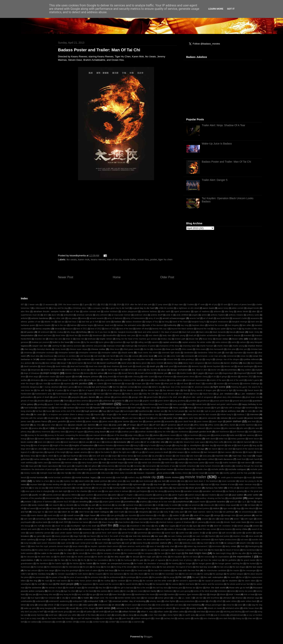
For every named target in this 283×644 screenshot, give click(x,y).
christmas (28, 353)
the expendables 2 (243, 557)
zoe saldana (33, 622)
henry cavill (178, 408)
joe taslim (83, 428)
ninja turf (208, 485)
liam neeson (226, 452)
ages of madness (202, 312)
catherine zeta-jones (94, 346)
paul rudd (224, 495)
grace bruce (134, 401)
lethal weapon (178, 452)
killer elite (160, 442)
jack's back (158, 418)
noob (78, 488)
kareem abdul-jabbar (47, 439)
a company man (98, 308)
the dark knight (175, 553)
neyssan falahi (36, 485)
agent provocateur (182, 312)
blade (242, 332)
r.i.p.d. (244, 502)
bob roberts (154, 335)
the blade (215, 550)
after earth (166, 312)
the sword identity (130, 584)
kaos (32, 439)
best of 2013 (110, 329)
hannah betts (201, 404)
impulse (97, 415)
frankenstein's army (44, 394)
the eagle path (149, 557)
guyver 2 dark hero (56, 404)
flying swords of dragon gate (204, 390)
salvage (217, 515)
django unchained (179, 370)
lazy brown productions (173, 449)
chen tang (28, 349)
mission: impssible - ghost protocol (154, 473)
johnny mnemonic (43, 432)
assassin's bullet (240, 318)
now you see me (102, 488)
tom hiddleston (166, 591)
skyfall (75, 529)
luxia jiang (207, 456)
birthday (83, 332)
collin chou (124, 356)
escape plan (140, 384)
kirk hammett (246, 442)
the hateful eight (59, 564)
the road (45, 581)
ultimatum (227, 598)
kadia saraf (234, 435)
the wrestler (90, 588)
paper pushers (87, 495)
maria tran (193, 459)
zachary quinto (184, 618)
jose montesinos (181, 432)
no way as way (39, 488)
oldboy (166, 488)
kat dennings (110, 439)
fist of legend (72, 390)
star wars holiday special (178, 536)
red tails (42, 508)
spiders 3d (197, 533)
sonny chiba (241, 529)
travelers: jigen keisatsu (189, 594)
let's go (139, 452)
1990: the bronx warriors (68, 305)
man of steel (68, 459)
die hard (121, 370)
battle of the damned (154, 325)
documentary (231, 370)
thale (243, 546)
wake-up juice (30, 608)
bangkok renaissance (219, 322)
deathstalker (183, 366)
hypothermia (144, 411)
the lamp (153, 567)
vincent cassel (131, 605)
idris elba (25, 414)
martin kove (169, 463)
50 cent (224, 305)
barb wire (255, 322)
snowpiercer (140, 529)
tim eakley (115, 591)
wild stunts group (61, 612)
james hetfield (76, 422)
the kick (107, 567)
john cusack (140, 428)
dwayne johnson (91, 376)
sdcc (214, 519)
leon (93, 452)
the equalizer (177, 557)
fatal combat (128, 387)
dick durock (82, 370)
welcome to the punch (126, 608)
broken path (180, 339)
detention (69, 370)
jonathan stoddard (146, 432)
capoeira (155, 342)
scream (205, 519)
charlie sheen (223, 346)
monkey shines (181, 473)
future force (208, 394)
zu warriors (136, 622)
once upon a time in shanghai (38, 491)
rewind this (189, 508)
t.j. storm (175, 543)
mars (104, 463)
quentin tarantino (217, 501)
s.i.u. (167, 515)
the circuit (80, 553)
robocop (132, 512)
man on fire (98, 459)
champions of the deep (169, 346)
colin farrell (111, 356)
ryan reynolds (130, 515)
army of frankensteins (136, 318)
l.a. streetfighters (194, 445)
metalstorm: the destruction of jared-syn (38, 469)
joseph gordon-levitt (202, 432)
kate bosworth (125, 439)
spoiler (239, 533)
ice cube (248, 411)
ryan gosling (116, 515)
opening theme (174, 491)
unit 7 (106, 601)
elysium (147, 380)
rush (61, 515)
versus (76, 605)
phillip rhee (88, 498)
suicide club (257, 540)
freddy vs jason (132, 394)
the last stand (256, 567)
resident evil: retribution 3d (114, 508)
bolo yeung (180, 335)
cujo (200, 359)
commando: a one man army (210, 356)
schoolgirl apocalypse (139, 519)
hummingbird (129, 411)
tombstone (222, 591)
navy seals (131, 481)
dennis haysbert (214, 366)
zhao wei (252, 618)
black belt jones (189, 332)
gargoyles (76, 397)
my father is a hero (41, 481)
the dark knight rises (196, 553)
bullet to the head (61, 342)
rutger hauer (90, 515)
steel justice (224, 536)
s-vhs (159, 515)
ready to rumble (171, 505)
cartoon (243, 342)
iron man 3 (86, 418)
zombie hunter (99, 622)
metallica (228, 466)
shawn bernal (140, 522)
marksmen (56, 463)
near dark (162, 481)
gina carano (54, 401)
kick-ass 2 (97, 442)
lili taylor (249, 452)
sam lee (259, 515)
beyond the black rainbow (182, 329)
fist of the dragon (112, 390)
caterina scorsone (74, 346)
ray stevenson (105, 505)
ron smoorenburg (246, 512)
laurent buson (153, 449)
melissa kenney (108, 466)
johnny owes (60, 432)
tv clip (62, 598)
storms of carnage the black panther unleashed (72, 540)
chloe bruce (114, 349)
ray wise (118, 505)
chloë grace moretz (132, 349)
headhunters (110, 408)
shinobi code (215, 522)
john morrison (230, 428)
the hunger (187, 564)
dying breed (108, 377)
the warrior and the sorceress (211, 584)
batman (74, 325)
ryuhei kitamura (146, 515)
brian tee (80, 339)
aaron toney (223, 308)
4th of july (213, 305)
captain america (170, 342)
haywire (97, 408)
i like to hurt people (176, 411)
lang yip (256, 445)
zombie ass (84, 622)
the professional (113, 577)
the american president (131, 550)
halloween (107, 404)
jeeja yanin (117, 425)
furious (196, 394)
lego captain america (78, 452)
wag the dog (257, 605)
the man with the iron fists (187, 570)
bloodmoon (98, 335)
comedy (135, 356)
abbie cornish (238, 308)
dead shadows (113, 366)
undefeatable (27, 601)
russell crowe (73, 515)
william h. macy (147, 612)
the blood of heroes (231, 550)
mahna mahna (39, 459)
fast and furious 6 (100, 387)
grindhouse (205, 401)
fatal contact (143, 387)
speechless (156, 533)
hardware (71, 408)
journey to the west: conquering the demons (67, 435)
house (49, 411)
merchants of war (167, 466)
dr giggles (200, 373)
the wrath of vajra (74, 588)
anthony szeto (253, 315)
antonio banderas (40, 318)
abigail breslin (253, 308)
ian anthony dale (232, 411)
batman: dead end (105, 325)
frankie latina (78, 394)
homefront (250, 408)
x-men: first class (155, 615)
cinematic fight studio (171, 353)
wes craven (181, 608)
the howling (174, 564)
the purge (171, 577)
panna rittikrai (71, 495)
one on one (96, 491)
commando (189, 356)
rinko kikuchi (250, 508)
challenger (130, 346)
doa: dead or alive (200, 370)
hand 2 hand (163, 404)
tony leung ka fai (67, 594)
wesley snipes (196, 608)
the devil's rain (101, 557)
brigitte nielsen (106, 339)
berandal (58, 329)
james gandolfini (59, 422)
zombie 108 (71, 622)
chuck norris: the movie (148, 353)
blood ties (73, 335)
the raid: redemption (214, 577)
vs (247, 605)
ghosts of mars (27, 401)
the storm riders (248, 581)
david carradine (30, 366)
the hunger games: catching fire (229, 564)
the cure (161, 553)
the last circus (223, 567)
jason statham (234, 421)
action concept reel (92, 312)
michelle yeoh (256, 469)
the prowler (144, 577)
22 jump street (161, 305)
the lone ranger (48, 571)
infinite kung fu (227, 415)
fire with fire (43, 390)
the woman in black (54, 588)
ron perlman (228, 512)
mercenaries (151, 466)
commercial (232, 356)
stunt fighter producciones (225, 540)
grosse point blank (221, 401)
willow (190, 612)
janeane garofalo (153, 422)
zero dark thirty (226, 618)
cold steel (98, 356)
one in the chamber (79, 491)
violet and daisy (176, 605)
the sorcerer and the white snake (157, 581)
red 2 (242, 505)
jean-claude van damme (83, 425)
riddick (216, 508)
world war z (54, 615)
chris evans (201, 349)
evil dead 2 (197, 384)
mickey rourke (30, 473)
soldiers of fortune (175, 529)
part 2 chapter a (128, 495)
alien (254, 312)
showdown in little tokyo (140, 526)
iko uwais (72, 259)
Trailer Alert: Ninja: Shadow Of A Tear (223, 125)
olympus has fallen (214, 488)
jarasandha (169, 422)
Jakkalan (224, 418)
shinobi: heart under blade (235, 522)
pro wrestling (82, 501)
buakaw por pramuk (40, 342)
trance (128, 594)
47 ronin (201, 305)
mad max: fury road (242, 456)
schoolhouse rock (160, 519)
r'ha (252, 502)
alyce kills (56, 315)
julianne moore (169, 435)
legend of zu (26, 452)
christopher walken (109, 353)
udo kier (199, 598)
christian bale (256, 349)
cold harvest (85, 356)
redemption (65, 508)
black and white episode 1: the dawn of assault (158, 332)
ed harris (121, 377)
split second (227, 533)
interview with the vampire (32, 418)
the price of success (75, 577)
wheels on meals (215, 608)
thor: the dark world (216, 588)
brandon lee (40, 339)
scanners (122, 519)
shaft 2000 (63, 522)
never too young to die (249, 481)
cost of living (72, 359)
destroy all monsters (53, 370)
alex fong (229, 312)
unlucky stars (155, 601)
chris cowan (187, 349)
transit (161, 594)
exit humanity (233, 384)
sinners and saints (29, 529)
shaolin (95, 522)
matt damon (246, 463)
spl (207, 533)
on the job (232, 488)
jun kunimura (193, 435)
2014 (119, 305)
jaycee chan (50, 425)
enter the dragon (28, 384)
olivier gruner (195, 488)
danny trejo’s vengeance (194, 363)
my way (56, 481)
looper (114, 456)
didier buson (95, 370)
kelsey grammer (238, 439)
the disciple (135, 557)
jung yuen (206, 435)
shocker (48, 526)
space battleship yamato (40, 533)
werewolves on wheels (162, 608)
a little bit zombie (166, 308)
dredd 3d (255, 373)
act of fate (75, 312)
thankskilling (26, 550)
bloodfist (85, 335)
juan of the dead (117, 435)
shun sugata (170, 526)
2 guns (86, 305)
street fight (115, 540)
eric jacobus (81, 383)
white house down (251, 608)
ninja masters (172, 485)
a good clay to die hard (119, 308)
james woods (108, 422)
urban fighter (170, 601)
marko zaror (43, 463)
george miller (138, 397)
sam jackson (245, 515)
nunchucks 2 (131, 488)
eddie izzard (149, 377)
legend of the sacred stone (248, 449)
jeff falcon (144, 425)
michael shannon (184, 469)
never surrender (229, 481)
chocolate (157, 349)
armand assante (97, 318)
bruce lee (194, 339)
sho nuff (37, 526)
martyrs (181, 463)
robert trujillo (119, 512)
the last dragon (239, 567)
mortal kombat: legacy (86, 477)
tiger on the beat (86, 591)
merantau (138, 466)
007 (23, 305)
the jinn (86, 567)
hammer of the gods (131, 404)
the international (72, 567)
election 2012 (247, 377)
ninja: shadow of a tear (225, 485)
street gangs (187, 540)
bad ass (61, 322)
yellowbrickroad (236, 615)
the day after (241, 553)
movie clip (149, 477)
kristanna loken (123, 445)
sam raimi (28, 519)
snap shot (127, 529)
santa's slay (72, 519)
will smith (100, 612)
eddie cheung (134, 377)
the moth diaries (81, 574)
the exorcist (206, 557)
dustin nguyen (65, 377)
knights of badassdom (83, 445)
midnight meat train (48, 473)
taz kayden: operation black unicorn (103, 546)
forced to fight (226, 390)
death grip (155, 366)
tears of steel (155, 546)
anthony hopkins (218, 315)
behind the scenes (216, 325)
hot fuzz (39, 411)
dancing (38, 363)
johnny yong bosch (97, 432)
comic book (148, 356)
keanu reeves (98, 259)
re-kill (158, 505)
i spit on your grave (212, 411)
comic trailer (175, 356)
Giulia (66, 401)
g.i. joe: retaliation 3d (248, 394)
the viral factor (188, 584)
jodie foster (70, 428)
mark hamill (254, 459)
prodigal (95, 502)
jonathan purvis (128, 432)
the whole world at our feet (238, 584)
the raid (182, 577)
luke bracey (181, 456)
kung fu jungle (165, 445)
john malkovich (199, 428)
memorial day (124, 466)
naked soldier (84, 481)
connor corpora (46, 359)
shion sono (255, 522)
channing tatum (189, 346)
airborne (217, 312)
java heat (252, 422)
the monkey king (42, 574)
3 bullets (190, 305)
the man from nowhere (161, 571)
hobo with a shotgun (233, 408)
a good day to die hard (143, 308)
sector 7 (237, 519)
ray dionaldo (68, 505)
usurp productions (187, 601)
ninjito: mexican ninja (247, 485)
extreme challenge (251, 384)
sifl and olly (184, 526)
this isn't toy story (160, 588)
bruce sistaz (222, 339)
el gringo (223, 377)
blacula (233, 332)
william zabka (178, 612)
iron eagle (73, 418)
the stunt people (65, 584)
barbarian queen (28, 325)
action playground (130, 312)
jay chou (37, 425)
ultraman (239, 598)
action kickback (111, 312)
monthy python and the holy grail (237, 473)
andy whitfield (182, 315)
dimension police (136, 370)
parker (114, 495)
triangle (213, 594)
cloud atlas (35, 356)
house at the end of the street (68, 411)
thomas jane (177, 588)
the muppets (97, 574)
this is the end (143, 588)
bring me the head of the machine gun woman (137, 339)
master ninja (214, 463)
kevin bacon (254, 439)
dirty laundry (152, 370)
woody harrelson (38, 615)
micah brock (83, 469)
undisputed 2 (78, 601)
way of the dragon (87, 608)
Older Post (167, 277)
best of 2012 (96, 329)
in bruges (109, 415)
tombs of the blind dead (204, 591)
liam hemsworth (211, 452)
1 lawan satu (33, 305)
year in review (220, 615)
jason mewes (203, 422)
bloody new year (128, 335)
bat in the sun (61, 325)
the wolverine (35, 588)
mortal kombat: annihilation (60, 478)
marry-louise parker (90, 463)
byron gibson (104, 342)
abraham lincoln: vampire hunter (49, 311)
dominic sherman (72, 373)
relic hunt (95, 508)
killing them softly (216, 442)
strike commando (203, 540)
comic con (162, 356)
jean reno (63, 425)
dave (245, 363)
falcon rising (83, 387)
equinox (67, 384)
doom (174, 373)
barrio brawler (45, 325)
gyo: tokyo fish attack (77, 404)
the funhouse (127, 560)
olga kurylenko (179, 488)
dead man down (96, 366)
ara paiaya (73, 318)
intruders (51, 418)
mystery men (69, 481)
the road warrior (60, 581)
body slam (167, 335)
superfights (116, 543)
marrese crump (71, 463)
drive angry (34, 377)
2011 (95, 305)
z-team (157, 618)
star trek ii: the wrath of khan (113, 536)
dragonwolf (242, 373)
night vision (111, 485)
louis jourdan (142, 456)
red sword (31, 508)
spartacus (87, 533)
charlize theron (255, 346)
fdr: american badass (201, 387)
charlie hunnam (207, 346)
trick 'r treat (235, 594)
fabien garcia (68, 387)
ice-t (257, 411)
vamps (41, 605)
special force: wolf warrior (106, 533)
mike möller (77, 473)
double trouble (186, 373)
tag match (205, 543)
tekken (181, 546)
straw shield (102, 540)
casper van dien (40, 346)
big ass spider (220, 329)
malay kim (54, 459)
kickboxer (109, 442)
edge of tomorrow (165, 377)
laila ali (231, 445)
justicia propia (220, 435)
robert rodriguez (102, 512)
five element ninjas (171, 390)
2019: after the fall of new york (138, 305)
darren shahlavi (231, 363)
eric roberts (99, 384)
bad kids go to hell (90, 322)
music (250, 478)
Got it (231, 9)
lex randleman (194, 452)
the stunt (49, 584)
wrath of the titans (88, 615)
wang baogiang (46, 608)
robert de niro (68, 512)
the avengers (164, 550)
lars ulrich (39, 449)
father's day (157, 387)
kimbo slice (232, 442)
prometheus (130, 501)
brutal (251, 339)
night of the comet (75, 485)
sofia (162, 529)
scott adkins (190, 519)
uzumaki (202, 601)
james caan (26, 422)
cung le (209, 359)
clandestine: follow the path (209, 353)
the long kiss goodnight (68, 571)
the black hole (201, 550)
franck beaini (253, 390)
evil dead (184, 384)
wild (49, 612)
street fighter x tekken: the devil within (140, 540)
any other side (58, 318)
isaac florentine (114, 418)
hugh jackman (91, 411)
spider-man (184, 533)
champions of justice (147, 346)
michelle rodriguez (237, 469)
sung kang (28, 543)
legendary (40, 452)
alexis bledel (243, 312)
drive (23, 377)
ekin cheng (203, 377)
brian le (69, 339)
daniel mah (92, 363)
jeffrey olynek (229, 425)
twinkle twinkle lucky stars (129, 598)
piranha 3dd (118, 498)
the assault (149, 550)
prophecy (144, 502)
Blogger (148, 637)
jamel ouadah (238, 418)
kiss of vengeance (42, 445)
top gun (93, 594)
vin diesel (116, 605)
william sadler (163, 612)
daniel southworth (109, 363)
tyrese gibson (164, 598)
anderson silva (141, 315)
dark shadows (214, 363)
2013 (111, 305)
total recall (104, 594)
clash (227, 353)
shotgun (123, 526)
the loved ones (141, 571)
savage (101, 519)
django (164, 370)
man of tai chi (114, 259)
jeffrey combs (214, 425)
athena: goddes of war (31, 322)
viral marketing (194, 605)
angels (195, 315)
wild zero (76, 612)
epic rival (43, 384)
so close (152, 529)
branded (248, 335)
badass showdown (134, 322)
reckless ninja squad (227, 505)
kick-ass (86, 442)
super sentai (66, 543)
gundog (41, 404)
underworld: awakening (59, 601)
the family (73, 560)
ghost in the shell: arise (172, 397)
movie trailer (130, 259)
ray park (92, 505)
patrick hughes (178, 495)
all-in (46, 315)
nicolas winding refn (55, 485)
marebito (165, 459)
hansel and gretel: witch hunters (224, 404)
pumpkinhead (182, 501)
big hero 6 (234, 329)
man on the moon (115, 459)
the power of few (56, 577)
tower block (117, 594)
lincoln (259, 452)
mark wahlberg (27, 463)
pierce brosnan (103, 498)
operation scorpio (191, 491)
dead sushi (128, 366)
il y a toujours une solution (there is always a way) (68, 415)
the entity (163, 557)
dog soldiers (246, 370)
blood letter (61, 335)
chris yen (243, 349)
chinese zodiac (98, 349)
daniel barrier (77, 363)
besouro (69, 329)
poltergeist (168, 498)
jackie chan (172, 418)
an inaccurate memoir (121, 315)
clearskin (250, 353)
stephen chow (239, 536)
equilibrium (55, 384)
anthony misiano (236, 315)
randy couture (38, 505)
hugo (104, 411)
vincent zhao (146, 605)
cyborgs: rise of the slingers (228, 359)
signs (195, 526)
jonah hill (114, 432)
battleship (172, 325)
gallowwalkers (27, 397)
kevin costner (27, 442)
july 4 (182, 435)
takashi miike (245, 543)
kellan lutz (223, 439)
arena (84, 318)
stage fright (78, 536)
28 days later (177, 305)
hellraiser (164, 408)
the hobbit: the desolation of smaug (150, 564)
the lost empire (124, 571)
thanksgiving (254, 546)
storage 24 (43, 540)
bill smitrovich (44, 332)
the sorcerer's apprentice (187, 581)
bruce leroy (207, 339)
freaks (90, 394)
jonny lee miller (164, 432)
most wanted (106, 478)
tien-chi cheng (54, 591)
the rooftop (106, 581)
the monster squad (63, 574)
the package (218, 574)
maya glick (33, 466)
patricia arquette (145, 495)
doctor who (216, 370)
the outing (205, 574)
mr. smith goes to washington (231, 478)
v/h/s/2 (219, 601)
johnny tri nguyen (76, 432)
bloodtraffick (111, 335)
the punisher (158, 577)
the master (235, 571)
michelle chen (202, 469)
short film (106, 525)
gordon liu (120, 401)
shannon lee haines (80, 522)
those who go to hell (239, 588)
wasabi (72, 608)
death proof (169, 366)
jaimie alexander (209, 418)
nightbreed (124, 485)
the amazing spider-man (105, 550)
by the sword (90, 342)
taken (257, 543)
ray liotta (81, 505)
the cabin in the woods (49, 553)
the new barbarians (115, 574)
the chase (68, 553)
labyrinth (220, 445)
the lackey (141, 567)
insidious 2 (242, 415)
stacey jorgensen (62, 536)
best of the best (126, 329)
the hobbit (87, 563)
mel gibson (93, 466)
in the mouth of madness (127, 415)
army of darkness (115, 318)
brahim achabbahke (209, 335)
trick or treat (249, 594)
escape (128, 384)
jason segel (217, 422)
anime (204, 315)
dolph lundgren (51, 373)
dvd (77, 376)
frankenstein (26, 394)
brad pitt (193, 335)
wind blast (201, 612)
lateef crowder (115, 449)
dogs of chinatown (32, 373)
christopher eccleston (45, 353)
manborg (130, 459)
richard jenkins (203, 508)
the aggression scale (80, 550)
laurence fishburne (134, 449)
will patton (88, 612)
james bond (253, 418)
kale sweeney (249, 435)
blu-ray (142, 335)
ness (183, 481)
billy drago (71, 332)
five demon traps (152, 390)
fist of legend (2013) (91, 390)
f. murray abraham (51, 387)
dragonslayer (228, 373)
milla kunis (105, 473)
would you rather (69, 615)
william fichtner (129, 611)
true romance (50, 598)
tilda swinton (102, 591)
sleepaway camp (90, 529)
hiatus (191, 408)
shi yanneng (200, 522)
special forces (127, 533)
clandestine (189, 353)
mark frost (241, 459)
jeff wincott (185, 425)
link (41, 456)
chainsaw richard (114, 346)
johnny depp (26, 432)
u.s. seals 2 (187, 598)
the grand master (248, 560)
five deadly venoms (132, 390)
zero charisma (209, 618)
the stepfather (232, 581)
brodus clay (166, 339)
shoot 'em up (61, 526)
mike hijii (64, 473)
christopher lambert (67, 353)
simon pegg (243, 526)
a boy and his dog (60, 308)
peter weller (253, 495)
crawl (125, 359)
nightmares (137, 485)
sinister (256, 526)
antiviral (24, 318)
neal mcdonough (146, 481)
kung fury (179, 445)
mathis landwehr (230, 463)
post (230, 498)
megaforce (80, 466)
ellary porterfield (107, 380)
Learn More (216, 9)
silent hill (205, 526)
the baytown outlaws (183, 550)
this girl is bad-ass (125, 588)
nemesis (173, 481)
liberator (239, 452)
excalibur (209, 384)
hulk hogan (115, 411)
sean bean (224, 519)
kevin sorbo (55, 442)
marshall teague (117, 463)
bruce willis (238, 339)
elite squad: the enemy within (71, 380)
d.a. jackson (26, 363)
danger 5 (64, 363)
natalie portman (100, 481)
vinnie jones (161, 605)
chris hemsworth (216, 349)
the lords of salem (90, 571)
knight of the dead (61, 445)
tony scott (82, 594)
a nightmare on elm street (188, 308)
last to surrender (98, 449)
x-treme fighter (172, 615)
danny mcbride (157, 363)
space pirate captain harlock (67, 533)
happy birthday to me (252, 404)
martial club (133, 463)
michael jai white (130, 469)
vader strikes (231, 601)
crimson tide (172, 359)
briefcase (92, 339)
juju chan (145, 435)
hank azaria (178, 404)
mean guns (67, 466)
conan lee (244, 356)
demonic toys (197, 366)
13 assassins (48, 305)
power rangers (255, 498)
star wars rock (199, 536)
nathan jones (117, 481)
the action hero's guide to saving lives (51, 550)
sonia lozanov (226, 529)
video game (88, 605)
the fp (115, 560)
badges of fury (152, 322)
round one (52, 515)
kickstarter (122, 442)
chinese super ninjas (78, 349)
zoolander (124, 622)
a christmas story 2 (80, 308)
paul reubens (211, 495)
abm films (25, 312)
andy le (169, 315)
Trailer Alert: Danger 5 (215, 180)
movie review (172, 477)
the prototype (130, 577)
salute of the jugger (202, 515)
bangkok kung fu (199, 322)
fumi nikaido (184, 394)
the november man (170, 574)
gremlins (193, 401)
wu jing (140, 615)
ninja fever (158, 485)
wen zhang (144, 608)
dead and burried (78, 366)
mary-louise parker (196, 463)
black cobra (204, 332)
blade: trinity (254, 332)
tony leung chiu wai (47, 594)
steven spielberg (28, 540)
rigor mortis (228, 508)
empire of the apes (218, 380)
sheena (152, 522)
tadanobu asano (190, 543)
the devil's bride (64, 557)
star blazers (92, 536)
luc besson (167, 456)
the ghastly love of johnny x (181, 560)
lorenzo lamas (127, 456)
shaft (53, 522)
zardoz (197, 618)
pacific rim (37, 495)
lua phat (155, 456)
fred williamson (115, 394)
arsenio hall (194, 318)
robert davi (53, 512)
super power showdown (47, 543)
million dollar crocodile (123, 473)
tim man (127, 591)
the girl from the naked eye (209, 560)
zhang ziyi (240, 618)
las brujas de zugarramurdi (58, 449)
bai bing (165, 322)
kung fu (137, 445)
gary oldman (105, 397)
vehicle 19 (52, 605)
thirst (112, 588)
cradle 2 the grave (111, 359)
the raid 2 (196, 577)
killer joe (172, 442)
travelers (171, 594)
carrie (234, 342)
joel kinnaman (97, 428)
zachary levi (169, 618)
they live (102, 588)
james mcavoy (92, 422)
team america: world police (134, 546)
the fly (84, 560)
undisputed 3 (94, 601)
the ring (34, 581)
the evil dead (192, 557)
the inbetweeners (55, 567)
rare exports (54, 505)
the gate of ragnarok (156, 560)
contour (60, 359)
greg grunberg (179, 401)
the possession (39, 577)
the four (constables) (99, 560)
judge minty (133, 435)
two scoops (149, 598)
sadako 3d (177, 515)
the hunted (251, 564)
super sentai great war (85, 543)
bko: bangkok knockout (124, 332)
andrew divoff (157, 315)
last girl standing (81, 449)
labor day (209, 445)
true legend (36, 598)
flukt (185, 390)
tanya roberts (78, 546)
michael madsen (166, 469)
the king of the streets (123, 567)
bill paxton (29, 332)
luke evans (194, 456)
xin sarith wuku (189, 615)
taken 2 (24, 546)
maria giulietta (179, 459)
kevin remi (42, 442)
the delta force (256, 553)
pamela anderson (54, 495)
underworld (40, 601)
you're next (104, 618)
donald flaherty (128, 373)
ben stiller (247, 325)
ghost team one (252, 397)
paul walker (238, 495)
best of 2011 (82, 329)
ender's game (253, 380)
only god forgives (140, 491)
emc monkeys (160, 380)
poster (154, 259)
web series (104, 608)
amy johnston (102, 315)
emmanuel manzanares (196, 380)
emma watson (176, 380)
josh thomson (239, 432)
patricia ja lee (162, 495)
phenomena (51, 498)
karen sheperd (80, 439)
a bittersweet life (41, 308)
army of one (154, 318)
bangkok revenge (240, 322)
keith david (210, 439)
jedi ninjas (104, 425)
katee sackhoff (141, 439)
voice (240, 605)
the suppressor (86, 584)
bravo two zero (56, 339)
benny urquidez (43, 329)
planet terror (132, 498)
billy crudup (58, 332)
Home (117, 277)
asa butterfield (223, 318)
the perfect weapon (235, 574)
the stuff (38, 584)
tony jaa (32, 594)
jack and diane (132, 418)
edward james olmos (186, 377)
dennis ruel (229, 366)
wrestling (118, 615)
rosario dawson (37, 515)
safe (187, 515)
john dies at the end (158, 428)
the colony (92, 553)
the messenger (249, 571)
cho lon (147, 349)
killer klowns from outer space (192, 442)
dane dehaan (51, 363)
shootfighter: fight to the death (84, 526)
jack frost (146, 418)
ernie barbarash (114, 384)
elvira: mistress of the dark (129, 380)
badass (118, 322)
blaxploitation (27, 335)
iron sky (99, 418)
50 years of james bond (241, 305)
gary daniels (90, 397)
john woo (255, 428)
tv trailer (85, 598)
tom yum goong (183, 591)
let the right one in (124, 452)
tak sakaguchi (230, 543)
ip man (62, 418)
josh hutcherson (222, 432)
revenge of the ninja (146, 508)
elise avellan (49, 380)
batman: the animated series (129, 325)
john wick (244, 428)
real (183, 505)
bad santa (106, 322)
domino (87, 373)
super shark (103, 543)
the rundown (120, 581)
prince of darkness (45, 502)
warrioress (61, 608)
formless (240, 390)
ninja (148, 485)
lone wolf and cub (100, 456)
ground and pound (241, 401)
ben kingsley (233, 325)
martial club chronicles (151, 463)
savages (111, 519)
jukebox (156, 435)
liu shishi (49, 456)
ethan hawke (155, 384)
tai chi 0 (216, 543)
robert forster (84, 512)
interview (254, 414)
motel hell (120, 478)
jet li (48, 428)
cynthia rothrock (251, 359)
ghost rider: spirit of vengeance (200, 397)
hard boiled (29, 408)
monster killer (214, 473)
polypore (181, 498)
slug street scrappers (109, 529)
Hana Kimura (149, 404)
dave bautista (256, 363)
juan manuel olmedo (98, 435)
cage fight (130, 342)
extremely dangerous (30, 387)
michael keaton (149, 469)
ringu (239, 508)
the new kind (153, 574)
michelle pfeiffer (218, 469)
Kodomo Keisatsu (106, 445)
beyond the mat (204, 329)
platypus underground (150, 498)
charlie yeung (238, 346)
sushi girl (129, 543)
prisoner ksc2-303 (64, 502)
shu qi (158, 526)
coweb (97, 359)
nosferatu (87, 488)
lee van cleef (227, 449)
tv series (73, 598)
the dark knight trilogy (222, 553)
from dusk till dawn (167, 394)
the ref (242, 577)
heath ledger (136, 408)
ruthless (103, 515)
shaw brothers (124, 522)
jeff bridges (132, 425)
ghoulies (41, 401)
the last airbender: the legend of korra (176, 567)
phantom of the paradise (31, 498)
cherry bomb (60, 349)
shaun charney (108, 522)
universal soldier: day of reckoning (129, 601)
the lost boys (107, 570)
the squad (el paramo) (212, 581)
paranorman (102, 495)
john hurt (185, 428)
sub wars (244, 540)
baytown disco (198, 325)
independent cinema (172, 414)
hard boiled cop (44, 408)
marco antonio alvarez (148, 459)
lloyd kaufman (72, 456)
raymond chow (132, 505)
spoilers (249, 533)
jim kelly (59, 428)
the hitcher (74, 564)
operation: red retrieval (212, 491)
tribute (223, 594)
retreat (132, 508)
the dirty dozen (118, 557)
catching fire (57, 346)
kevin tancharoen (71, 442)
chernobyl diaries (44, 349)
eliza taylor (92, 380)
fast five (116, 387)
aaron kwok (208, 308)
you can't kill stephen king (85, 618)
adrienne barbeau (149, 312)
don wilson (99, 373)
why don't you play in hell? (32, 612)
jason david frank (186, 422)
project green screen (112, 502)
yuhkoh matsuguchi (142, 618)
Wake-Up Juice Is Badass (217, 144)
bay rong (184, 325)
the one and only (189, 574)
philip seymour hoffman (69, 498)
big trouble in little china (252, 329)
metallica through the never (247, 466)
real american (194, 505)
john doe (174, 428)
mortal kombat (37, 477)
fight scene (219, 387)
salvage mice (230, 515)
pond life (192, 498)
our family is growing (235, 491)
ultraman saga (253, 598)
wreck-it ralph (105, 615)
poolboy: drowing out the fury (212, 498)
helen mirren (151, 408)
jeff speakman (170, 425)
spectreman (142, 533)
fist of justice (57, 390)
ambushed (68, 315)
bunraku (77, 342)
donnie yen (162, 373)
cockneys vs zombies (66, 356)
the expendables (222, 557)
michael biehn (98, 469)
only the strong (157, 491)
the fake (61, 560)
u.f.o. (176, 598)
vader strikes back (248, 601)
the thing (145, 584)
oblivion (144, 488)
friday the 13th (149, 394)
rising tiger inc (38, 512)
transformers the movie (145, 594)
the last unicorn (31, 571)
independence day (150, 415)
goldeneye (107, 401)
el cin (214, 377)
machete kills (222, 456)
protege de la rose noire (162, 502)
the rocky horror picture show (84, 581)
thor (201, 588)
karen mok (84, 259)
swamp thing (142, 543)
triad (204, 594)
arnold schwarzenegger (174, 318)
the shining (134, 581)
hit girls (217, 408)
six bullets (64, 529)
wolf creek (250, 612)
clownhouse (48, 356)
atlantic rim (49, 322)
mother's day (133, 478)
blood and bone (45, 335)
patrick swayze (195, 495)
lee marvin (213, 449)
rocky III (167, 512)
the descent (29, 557)
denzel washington (245, 366)
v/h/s (211, 601)
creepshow (158, 359)
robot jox (156, 512)
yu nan (115, 618)
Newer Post (66, 277)
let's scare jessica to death (157, 452)
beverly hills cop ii (160, 329)
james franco (41, 421)
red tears (53, 508)
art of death (208, 318)
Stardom (212, 536)
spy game (38, 536)
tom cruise (138, 591)
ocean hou (143, 259)
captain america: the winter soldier (197, 342)
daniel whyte (127, 363)
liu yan (60, 456)
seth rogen (249, 519)
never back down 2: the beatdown (203, 481)
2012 (103, 305)
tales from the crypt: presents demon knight (50, 546)
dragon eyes (213, 373)
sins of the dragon (48, 529)
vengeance (65, 605)
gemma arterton (121, 397)
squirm (48, 536)
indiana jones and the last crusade (201, 415)
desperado (36, 370)
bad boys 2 (73, 322)
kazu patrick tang (177, 439)
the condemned (131, 553)
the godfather (231, 560)
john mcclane (215, 428)
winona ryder (214, 612)
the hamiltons (42, 564)
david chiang (46, 366)
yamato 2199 (205, 615)
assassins (255, 318)
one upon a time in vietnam (117, 491)
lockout (86, 456)
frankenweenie (62, 394)
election (234, 377)
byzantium (118, 342)
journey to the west (36, 435)
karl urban (95, 438)
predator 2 (29, 502)
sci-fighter (175, 519)
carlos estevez (221, 342)
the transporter (159, 584)
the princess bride (95, 577)
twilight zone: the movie (104, 598)
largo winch (26, 449)
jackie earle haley (191, 418)
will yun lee (113, 611)
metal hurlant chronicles (210, 466)
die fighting (109, 370)
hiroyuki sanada (204, 408)
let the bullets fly (105, 452)
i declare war (158, 411)
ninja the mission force (191, 485)
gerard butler (153, 397)
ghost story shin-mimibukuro (229, 397)
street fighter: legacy (169, 540)
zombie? (112, 622)
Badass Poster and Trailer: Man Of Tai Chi (226, 162)
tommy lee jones (246, 591)
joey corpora (112, 428)
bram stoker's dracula (231, 335)
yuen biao (126, 618)
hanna (189, 404)
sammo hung (57, 519)
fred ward (100, 394)
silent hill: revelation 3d (224, 526)
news (23, 484)
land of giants (243, 445)
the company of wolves (110, 553)
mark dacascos (225, 459)
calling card (143, 342)
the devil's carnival (83, 557)
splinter (215, 533)
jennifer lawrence (246, 425)
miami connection (66, 469)
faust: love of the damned (177, 387)
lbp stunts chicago (196, 449)
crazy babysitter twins (140, 359)
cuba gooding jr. (188, 359)
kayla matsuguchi (158, 439)
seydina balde (41, 522)
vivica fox (230, 605)
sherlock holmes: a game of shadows (175, 522)
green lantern (164, 401)
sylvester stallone (159, 543)
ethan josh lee (170, 384)
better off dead (142, 329)
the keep (97, 567)
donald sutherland (146, 373)
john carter (126, 428)
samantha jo (41, 519)
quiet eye (234, 502)
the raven (231, 577)
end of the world (237, 380)
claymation (238, 353)
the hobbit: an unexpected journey (113, 563)
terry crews (231, 546)
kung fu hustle (150, 445)
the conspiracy (148, 553)
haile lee (93, 404)
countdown (86, 359)
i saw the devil (194, 411)
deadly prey (141, 366)
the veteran (174, 584)
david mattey (61, 366)
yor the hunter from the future (57, 618)
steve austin (254, 536)
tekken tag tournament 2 (198, 546)
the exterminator (47, 560)
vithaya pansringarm (214, 605)
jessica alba (37, 428)
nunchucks (117, 488)
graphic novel (148, 401)
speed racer (170, 533)
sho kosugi (26, 526)
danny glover (141, 363)
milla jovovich (91, 473)
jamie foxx (138, 422)
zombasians (47, 622)
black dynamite (219, 332)
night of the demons (94, 485)
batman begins (87, 325)
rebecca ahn (209, 505)
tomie (233, 591)
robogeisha (144, 512)
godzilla (95, 401)
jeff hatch (157, 425)
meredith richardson (187, 466)
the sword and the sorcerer (107, 584)
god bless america (80, 401)
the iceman (39, 567)
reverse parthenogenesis (169, 508)
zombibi (59, 622)
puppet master (199, 502)
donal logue (113, 373)
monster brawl (198, 473)
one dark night (61, 491)
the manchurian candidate (215, 571)
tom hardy (151, 591)
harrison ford (84, 408)
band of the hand (180, 322)
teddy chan (169, 546)
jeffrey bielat (199, 425)
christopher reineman (88, 353)
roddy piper (179, 512)
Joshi (251, 432)
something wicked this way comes (201, 529)
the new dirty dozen (135, 574)
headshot (123, 408)
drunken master (49, 377)
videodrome (103, 605)
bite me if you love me (101, 332)
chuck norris (127, 352)
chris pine (231, 349)
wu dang (130, 615)
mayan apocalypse (50, 466)
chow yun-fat (172, 349)
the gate (140, 560)
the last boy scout (204, 567)
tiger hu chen (165, 259)
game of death (43, 397)
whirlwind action (233, 608)
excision (220, 384)
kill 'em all (148, 442)
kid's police (135, 442)
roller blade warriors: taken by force (203, 512)
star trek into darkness (140, 536)
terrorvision (217, 546)
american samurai (84, 315)
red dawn (252, 505)
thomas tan (191, 588)
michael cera (113, 469)
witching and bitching (233, 612)
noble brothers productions (60, 488)
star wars (159, 536)
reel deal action (81, 508)
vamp (32, 605)
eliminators (35, 380)
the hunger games (203, 564)
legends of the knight (56, 452)
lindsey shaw (30, 456)
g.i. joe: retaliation (225, 394)
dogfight (259, 370)
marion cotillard (208, 459)
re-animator (147, 505)
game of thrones (60, 397)
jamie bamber (124, 422)
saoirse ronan (88, 519)
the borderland (250, 550)
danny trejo (172, 363)
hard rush (59, 408)
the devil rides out (46, 557)
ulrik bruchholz (213, 598)
